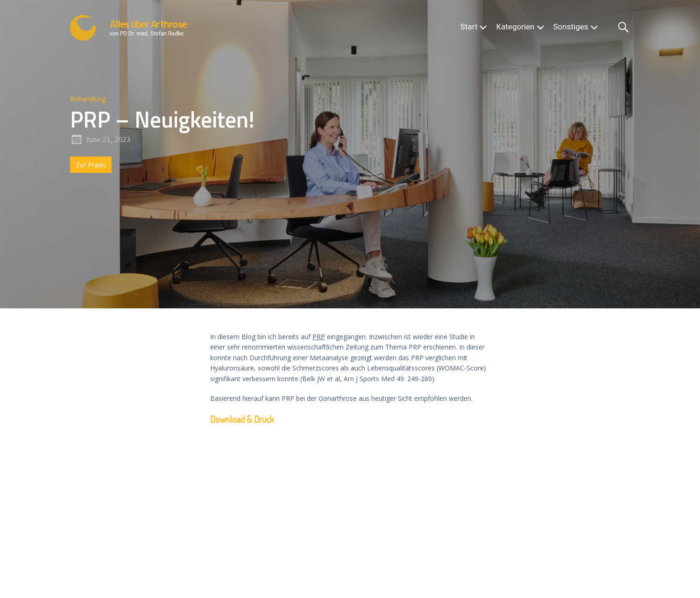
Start (469, 27)
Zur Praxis (91, 165)
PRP (319, 337)
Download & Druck (242, 419)
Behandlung (88, 99)
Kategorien (515, 27)
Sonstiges (571, 27)
